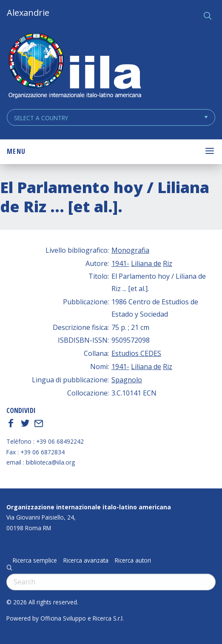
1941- (120, 263)
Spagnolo (127, 380)
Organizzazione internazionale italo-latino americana (89, 507)
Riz (168, 263)
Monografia (130, 250)
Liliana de (146, 263)
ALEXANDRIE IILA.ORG (74, 67)
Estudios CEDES (136, 353)
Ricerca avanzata (86, 560)
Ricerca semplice (35, 560)
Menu (16, 151)
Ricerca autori (133, 560)
